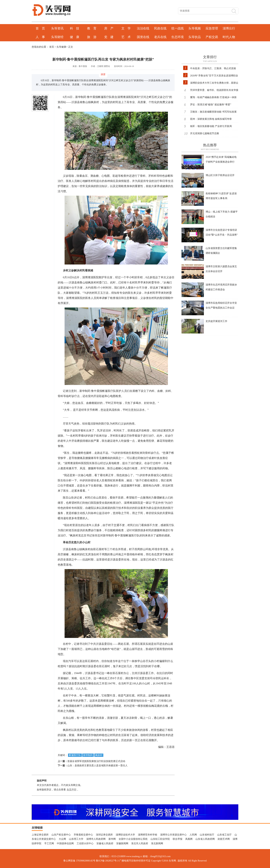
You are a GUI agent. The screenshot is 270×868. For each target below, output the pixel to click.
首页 (52, 47)
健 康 (75, 37)
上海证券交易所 (40, 835)
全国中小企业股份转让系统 (133, 839)
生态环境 (178, 37)
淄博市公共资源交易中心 (173, 835)
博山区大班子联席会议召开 (220, 175)
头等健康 (61, 47)
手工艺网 (49, 843)
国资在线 (143, 37)
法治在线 (143, 28)
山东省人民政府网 (205, 839)
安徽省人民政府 (105, 843)
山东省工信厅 (224, 835)
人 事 (40, 37)
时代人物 (229, 37)
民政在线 (160, 28)
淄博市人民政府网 (96, 839)
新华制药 (88, 755)
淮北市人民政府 (140, 843)
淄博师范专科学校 (148, 835)
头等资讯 (57, 28)
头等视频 (195, 28)
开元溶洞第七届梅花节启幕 (205, 133)
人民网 (193, 835)
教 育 (92, 28)
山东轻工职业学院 (160, 839)
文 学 (126, 28)
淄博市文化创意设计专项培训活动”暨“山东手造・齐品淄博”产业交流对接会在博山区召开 (222, 235)
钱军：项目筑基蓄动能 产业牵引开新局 (211, 126)
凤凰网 (189, 839)
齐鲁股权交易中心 (83, 835)
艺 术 (126, 37)
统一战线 (178, 28)
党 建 (109, 37)
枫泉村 (99, 755)
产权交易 (212, 37)
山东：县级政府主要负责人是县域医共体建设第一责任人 (97, 766)
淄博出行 (229, 28)
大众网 (62, 839)
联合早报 (178, 839)
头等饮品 (195, 37)
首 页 (40, 28)
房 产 (109, 28)
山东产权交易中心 (61, 835)
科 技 (75, 28)
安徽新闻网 (122, 843)
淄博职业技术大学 (125, 835)
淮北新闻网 (157, 843)
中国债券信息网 (65, 843)
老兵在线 (160, 37)
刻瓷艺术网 (224, 839)
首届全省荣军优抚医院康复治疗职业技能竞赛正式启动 (96, 761)
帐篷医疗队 (75, 755)
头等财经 (57, 37)
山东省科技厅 (207, 835)
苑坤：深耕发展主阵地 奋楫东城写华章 (211, 119)
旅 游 (92, 37)
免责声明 (71, 790)
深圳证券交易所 (104, 835)
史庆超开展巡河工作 (216, 321)
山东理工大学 (76, 839)
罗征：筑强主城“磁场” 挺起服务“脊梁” (211, 105)
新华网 (112, 839)
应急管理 (212, 28)
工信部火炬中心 (85, 843)
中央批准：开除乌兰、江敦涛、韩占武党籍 (213, 68)
